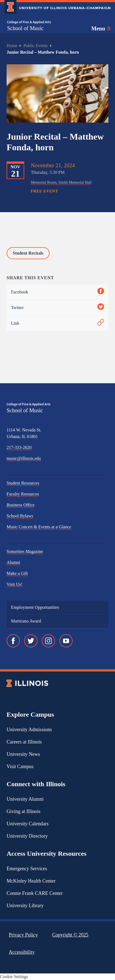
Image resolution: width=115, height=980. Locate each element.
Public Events (35, 46)
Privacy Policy (23, 935)
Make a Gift (17, 573)
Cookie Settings (14, 977)
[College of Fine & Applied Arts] (29, 22)
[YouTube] (66, 641)
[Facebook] (13, 641)
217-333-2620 (19, 447)
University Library (25, 906)
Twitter (57, 308)
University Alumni (25, 799)
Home (12, 46)
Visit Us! (14, 584)
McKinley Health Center (31, 881)
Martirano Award (26, 621)
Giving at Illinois (24, 811)
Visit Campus (20, 766)
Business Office (20, 505)
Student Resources (23, 483)
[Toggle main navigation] (101, 28)
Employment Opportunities (35, 607)
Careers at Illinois (24, 742)
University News (23, 754)
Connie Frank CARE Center (35, 893)
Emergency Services (27, 869)
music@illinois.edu (24, 458)
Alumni (13, 562)
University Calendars (28, 824)
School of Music (25, 28)
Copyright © (70, 935)
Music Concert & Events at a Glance (39, 527)
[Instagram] (48, 641)
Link (57, 323)
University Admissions (29, 730)
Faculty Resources (23, 494)
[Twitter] (31, 641)
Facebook (57, 292)
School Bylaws (20, 516)
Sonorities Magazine (25, 551)
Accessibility (22, 952)
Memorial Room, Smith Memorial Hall (61, 182)
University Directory (27, 836)
